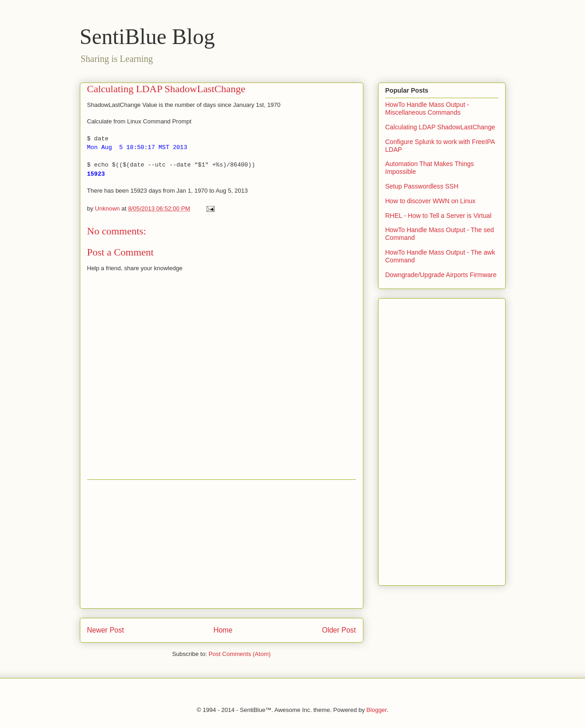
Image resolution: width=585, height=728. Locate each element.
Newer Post (106, 630)
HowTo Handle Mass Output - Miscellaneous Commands (427, 108)
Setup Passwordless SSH (422, 186)
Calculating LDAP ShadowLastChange (440, 127)
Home (223, 630)
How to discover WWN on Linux (431, 201)
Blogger (377, 710)
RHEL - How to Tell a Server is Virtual (439, 216)
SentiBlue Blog (148, 36)
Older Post (339, 630)
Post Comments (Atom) (240, 654)
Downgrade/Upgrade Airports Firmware (441, 275)
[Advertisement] (222, 544)
